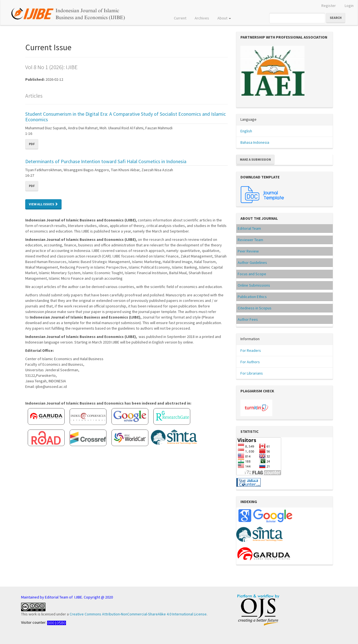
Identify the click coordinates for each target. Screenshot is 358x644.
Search (336, 18)
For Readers (251, 350)
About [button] (224, 18)
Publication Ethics (252, 297)
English (246, 131)
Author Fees (248, 319)
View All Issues (43, 204)
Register (329, 6)
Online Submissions (254, 285)
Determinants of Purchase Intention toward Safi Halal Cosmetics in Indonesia (106, 161)
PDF (32, 144)
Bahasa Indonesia (255, 142)
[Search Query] (297, 18)
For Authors (250, 362)
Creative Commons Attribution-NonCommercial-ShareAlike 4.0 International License (138, 614)
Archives (202, 18)
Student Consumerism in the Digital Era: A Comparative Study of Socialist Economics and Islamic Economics (125, 117)
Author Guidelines (252, 262)
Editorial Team (249, 228)
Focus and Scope (252, 274)
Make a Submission (255, 159)
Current (180, 18)
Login (349, 6)
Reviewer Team (250, 240)
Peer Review (248, 251)
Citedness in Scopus (255, 308)
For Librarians (252, 373)
